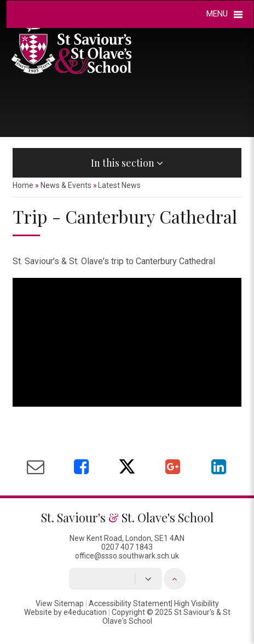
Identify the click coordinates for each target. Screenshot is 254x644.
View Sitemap (60, 603)
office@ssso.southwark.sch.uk (127, 556)
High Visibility (197, 603)
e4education (85, 612)
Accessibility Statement (130, 603)
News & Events (66, 185)
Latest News (119, 185)
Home (23, 185)
